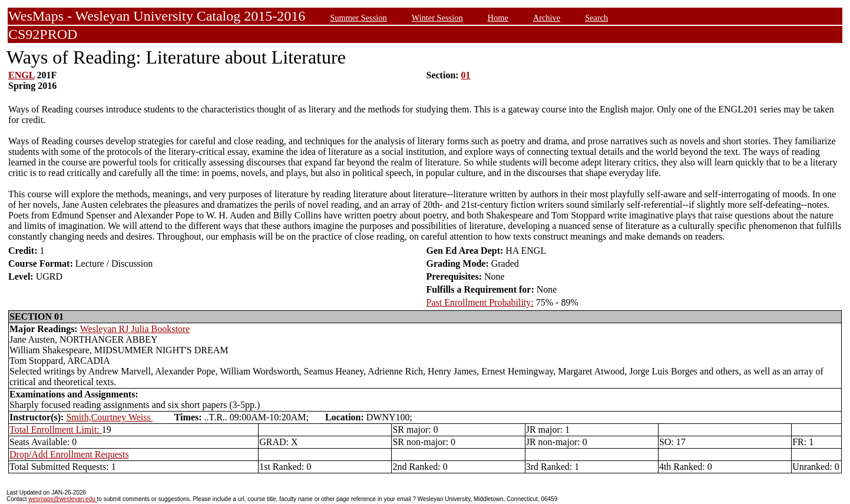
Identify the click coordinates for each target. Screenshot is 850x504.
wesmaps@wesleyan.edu (62, 499)
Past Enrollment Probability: (480, 302)
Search (596, 18)
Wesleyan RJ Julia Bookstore (135, 329)
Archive (547, 18)
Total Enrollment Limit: (56, 430)
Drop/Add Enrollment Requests (69, 454)
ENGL (21, 75)
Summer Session (358, 18)
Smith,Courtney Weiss (109, 417)
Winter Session (437, 18)
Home (498, 18)
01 (466, 75)
